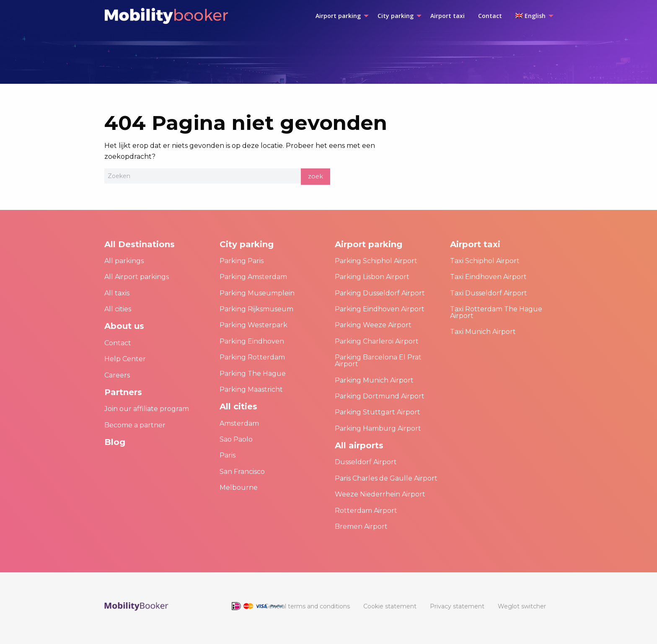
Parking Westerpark (253, 325)
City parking (247, 244)
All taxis (117, 293)
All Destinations (140, 244)
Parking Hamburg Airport (378, 428)
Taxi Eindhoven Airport (488, 277)
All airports (359, 445)
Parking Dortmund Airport (380, 396)
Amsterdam (239, 423)
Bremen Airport (361, 526)
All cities (118, 309)
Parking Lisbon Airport (372, 277)
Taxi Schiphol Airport (485, 261)
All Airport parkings (137, 277)
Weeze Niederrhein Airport (380, 494)
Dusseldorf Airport (366, 462)
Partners (123, 392)
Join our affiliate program (147, 409)
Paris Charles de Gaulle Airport (386, 478)
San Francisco (242, 472)
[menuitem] (340, 16)
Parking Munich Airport (374, 380)
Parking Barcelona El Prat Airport (378, 361)
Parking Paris (242, 261)
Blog (115, 442)
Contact (118, 343)
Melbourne (239, 488)
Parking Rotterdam (252, 357)
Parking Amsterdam (253, 277)
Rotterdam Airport (366, 511)
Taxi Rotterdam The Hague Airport (496, 312)
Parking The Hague (253, 374)
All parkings (124, 261)
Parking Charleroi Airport (377, 341)
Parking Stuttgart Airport (378, 412)
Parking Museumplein (257, 293)
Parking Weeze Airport (373, 325)
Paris (228, 455)
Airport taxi (475, 244)
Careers (117, 375)
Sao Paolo (236, 439)
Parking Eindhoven (252, 341)
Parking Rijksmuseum (256, 309)
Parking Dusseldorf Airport (380, 293)
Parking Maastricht (251, 389)
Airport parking (369, 244)
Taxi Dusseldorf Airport (489, 293)
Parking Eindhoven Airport (380, 309)
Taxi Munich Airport (483, 332)
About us (124, 326)
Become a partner (135, 425)
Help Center (125, 359)
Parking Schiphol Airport (376, 261)
